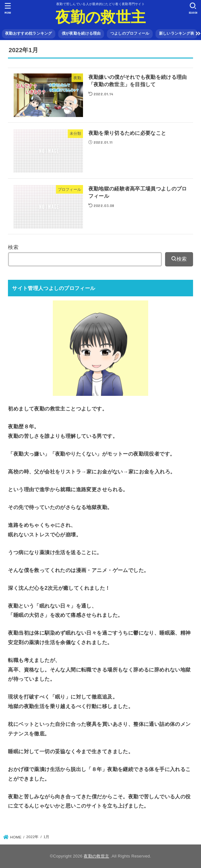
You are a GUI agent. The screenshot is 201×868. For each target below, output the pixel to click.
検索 (13, 247)
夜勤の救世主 (101, 17)
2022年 (33, 837)
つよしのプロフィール (130, 33)
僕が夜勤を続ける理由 (81, 33)
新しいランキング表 (177, 33)
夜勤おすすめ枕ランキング (29, 33)
